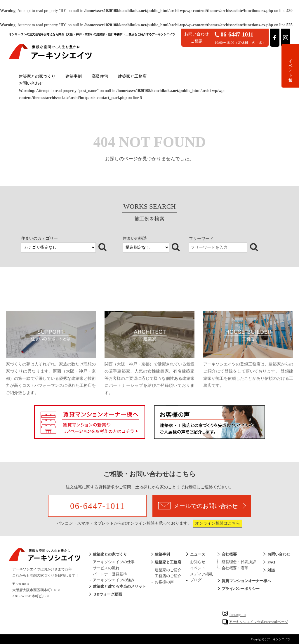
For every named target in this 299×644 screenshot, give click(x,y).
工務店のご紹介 (168, 576)
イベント (198, 568)
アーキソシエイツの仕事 (114, 562)
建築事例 (74, 76)
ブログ (196, 580)
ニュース (198, 554)
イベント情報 (290, 66)
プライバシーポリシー (241, 589)
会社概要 (229, 554)
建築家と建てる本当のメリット (119, 586)
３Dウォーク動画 (107, 594)
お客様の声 (164, 582)
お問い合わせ (31, 83)
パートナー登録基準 (110, 574)
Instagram (234, 615)
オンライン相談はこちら (218, 523)
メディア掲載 (201, 574)
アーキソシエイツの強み (114, 580)
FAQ (271, 562)
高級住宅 (100, 76)
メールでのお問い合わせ (202, 506)
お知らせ (198, 562)
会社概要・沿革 (235, 568)
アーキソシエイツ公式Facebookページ (259, 622)
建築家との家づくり (37, 76)
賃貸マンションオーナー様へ (246, 581)
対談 (271, 570)
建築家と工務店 (132, 76)
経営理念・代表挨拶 (239, 562)
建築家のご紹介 (168, 570)
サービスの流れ (106, 568)
